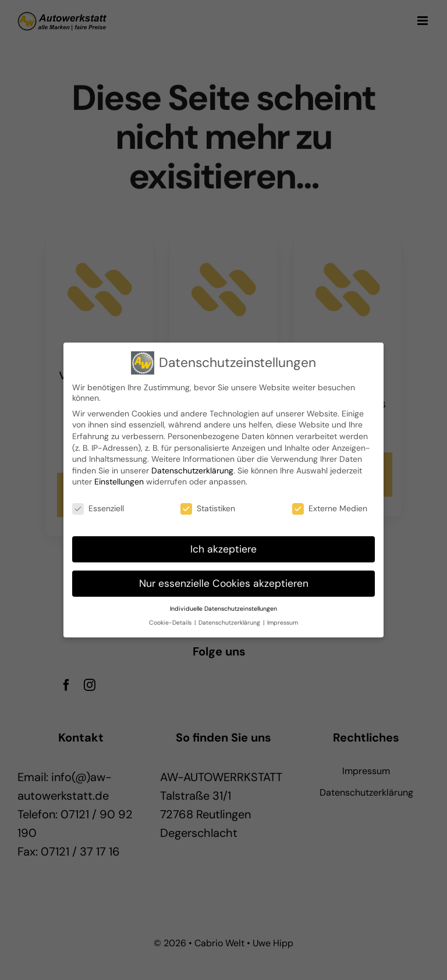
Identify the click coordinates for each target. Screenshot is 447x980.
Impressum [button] (283, 621)
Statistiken (208, 507)
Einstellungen (119, 480)
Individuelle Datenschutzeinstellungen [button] (223, 607)
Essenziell (98, 507)
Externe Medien (330, 507)
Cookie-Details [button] (171, 621)
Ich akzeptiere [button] (223, 548)
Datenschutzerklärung (192, 469)
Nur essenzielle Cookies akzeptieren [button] (224, 582)
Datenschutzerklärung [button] (230, 621)
